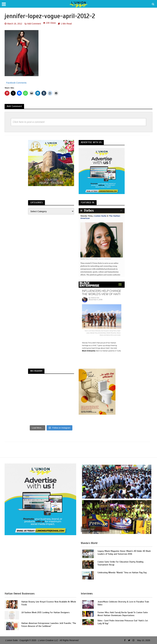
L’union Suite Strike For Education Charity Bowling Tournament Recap (120, 563)
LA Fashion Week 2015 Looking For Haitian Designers (45, 612)
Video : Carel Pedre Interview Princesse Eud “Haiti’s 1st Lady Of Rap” (123, 622)
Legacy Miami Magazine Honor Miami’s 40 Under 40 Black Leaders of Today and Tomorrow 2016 (124, 553)
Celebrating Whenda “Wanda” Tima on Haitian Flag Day (122, 573)
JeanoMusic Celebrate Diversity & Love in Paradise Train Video (123, 603)
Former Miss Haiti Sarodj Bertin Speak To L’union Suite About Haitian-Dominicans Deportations (123, 614)
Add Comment (34, 24)
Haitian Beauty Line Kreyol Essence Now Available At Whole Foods (49, 603)
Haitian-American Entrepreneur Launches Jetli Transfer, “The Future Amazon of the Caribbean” (49, 625)
